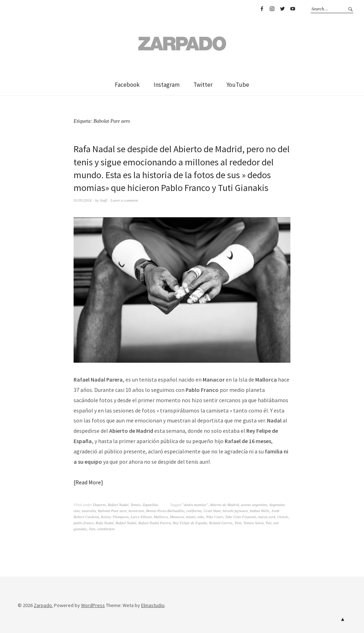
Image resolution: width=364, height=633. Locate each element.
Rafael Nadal (118, 505)
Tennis (135, 505)
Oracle (283, 517)
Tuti (269, 523)
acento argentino (254, 505)
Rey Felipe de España (190, 523)
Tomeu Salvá (253, 523)
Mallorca (161, 517)
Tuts (92, 529)
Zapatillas (151, 505)
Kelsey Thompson (115, 517)
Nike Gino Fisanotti (240, 517)
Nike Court (215, 517)
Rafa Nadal (105, 523)
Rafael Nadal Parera (155, 523)
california (194, 511)
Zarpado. (43, 605)
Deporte (99, 505)
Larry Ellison (141, 517)
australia (89, 511)
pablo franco (84, 523)
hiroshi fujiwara (235, 511)
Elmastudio (153, 605)
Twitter (282, 9)
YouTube (293, 9)
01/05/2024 (82, 200)
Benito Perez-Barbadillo (165, 511)
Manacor (177, 517)
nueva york (267, 517)
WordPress (93, 605)
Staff (103, 200)
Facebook (262, 9)
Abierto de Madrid (224, 505)
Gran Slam (212, 511)
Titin (238, 523)
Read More (88, 482)
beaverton (136, 511)
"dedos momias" (195, 505)
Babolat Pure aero (112, 511)
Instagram (272, 9)
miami (191, 517)
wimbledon (106, 529)
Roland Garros (221, 523)
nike (201, 517)
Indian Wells (260, 511)
